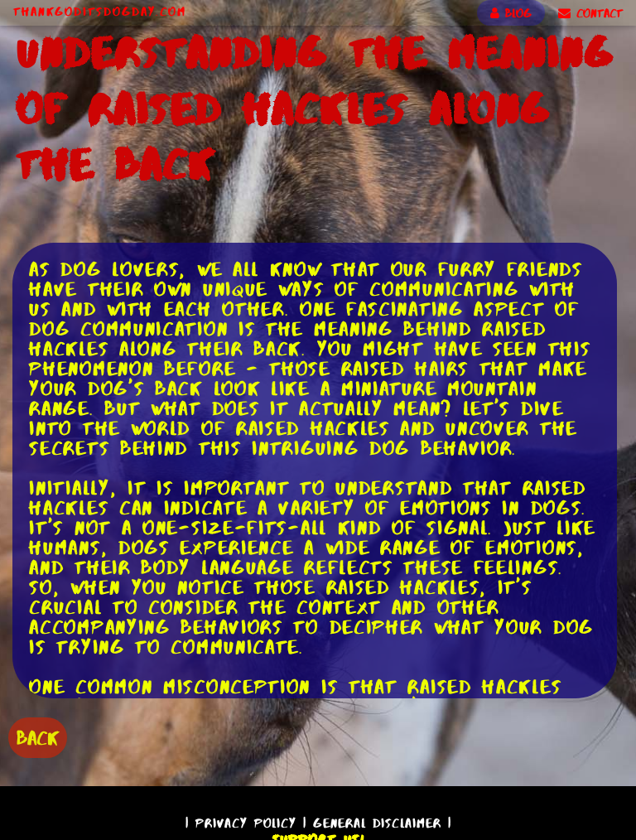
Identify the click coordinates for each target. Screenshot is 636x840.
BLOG (511, 13)
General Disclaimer (377, 823)
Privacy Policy (246, 823)
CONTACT (590, 13)
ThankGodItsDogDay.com (100, 12)
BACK (38, 738)
